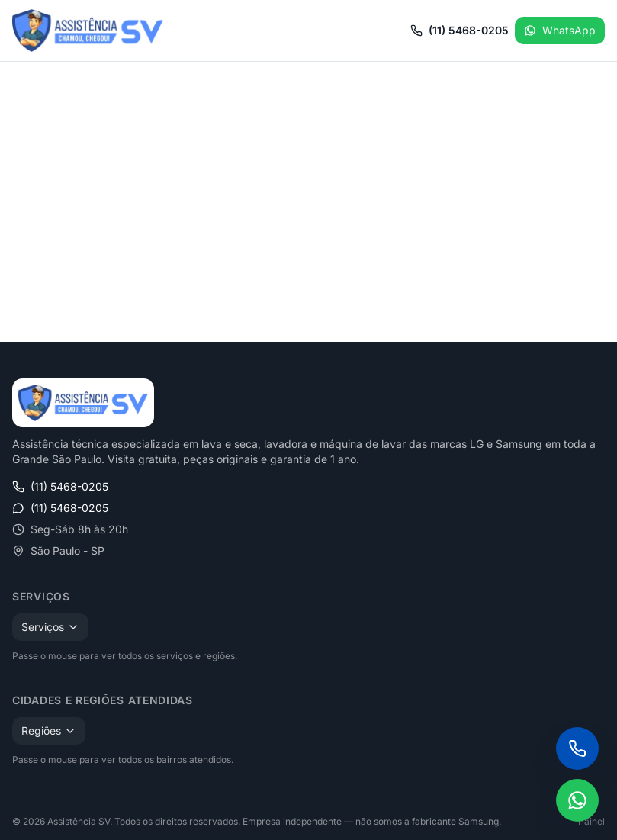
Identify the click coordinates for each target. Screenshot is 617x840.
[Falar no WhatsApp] (577, 800)
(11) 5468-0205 (460, 30)
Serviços (50, 627)
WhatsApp (560, 30)
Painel (591, 821)
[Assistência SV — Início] (88, 31)
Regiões (49, 731)
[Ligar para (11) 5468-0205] (577, 748)
